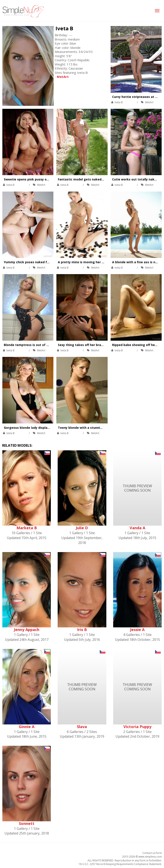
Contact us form (152, 853)
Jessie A (137, 630)
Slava (82, 727)
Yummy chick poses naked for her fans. (34, 262)
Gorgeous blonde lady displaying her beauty (38, 428)
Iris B (82, 630)
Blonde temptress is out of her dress (32, 345)
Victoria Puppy (137, 727)
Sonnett (27, 823)
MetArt (149, 102)
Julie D (82, 528)
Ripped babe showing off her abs (137, 345)
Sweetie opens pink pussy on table (31, 179)
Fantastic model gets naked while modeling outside (98, 179)
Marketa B (27, 528)
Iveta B (64, 28)
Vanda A (137, 528)
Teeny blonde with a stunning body (85, 428)
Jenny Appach (27, 630)
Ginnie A (27, 727)
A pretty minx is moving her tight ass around (93, 262)
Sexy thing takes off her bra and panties (89, 345)
